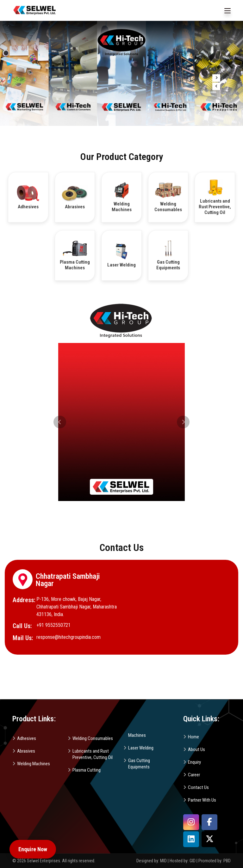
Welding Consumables (93, 738)
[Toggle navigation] (227, 11)
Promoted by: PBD (215, 861)
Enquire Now (33, 849)
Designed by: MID (152, 861)
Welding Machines (34, 764)
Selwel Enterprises (44, 861)
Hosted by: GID (183, 861)
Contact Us (198, 787)
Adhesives (27, 738)
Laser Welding (141, 748)
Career (194, 775)
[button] (60, 422)
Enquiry (194, 762)
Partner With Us (202, 800)
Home (193, 737)
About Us (196, 749)
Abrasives (26, 751)
